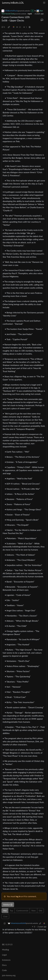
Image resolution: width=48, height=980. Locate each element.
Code (4, 970)
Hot (5, 910)
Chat (5, 916)
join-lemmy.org (9, 975)
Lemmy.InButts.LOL (13, 3)
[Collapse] (5, 923)
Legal (4, 955)
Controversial (22, 910)
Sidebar (8, 905)
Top (12, 910)
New (33, 910)
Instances (6, 960)
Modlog (6, 950)
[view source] (30, 27)
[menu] (44, 3)
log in (18, 896)
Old (40, 910)
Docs (4, 965)
